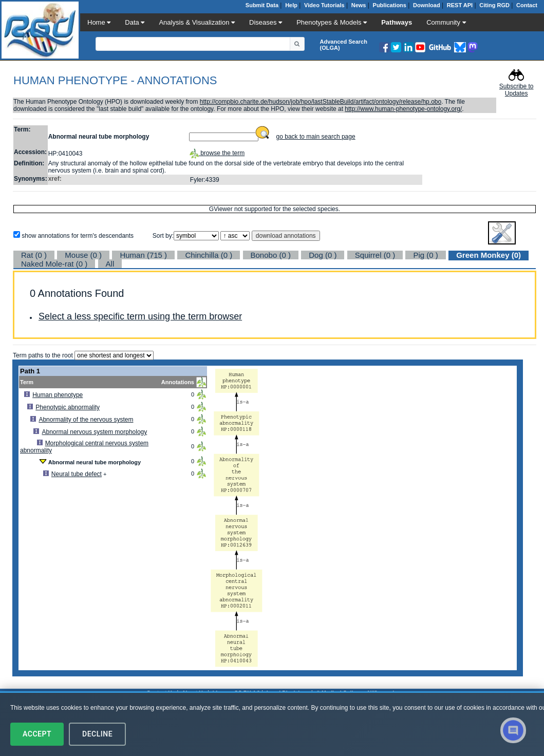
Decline (97, 734)
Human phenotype (58, 395)
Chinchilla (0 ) (209, 255)
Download (427, 5)
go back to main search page (316, 137)
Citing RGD (494, 5)
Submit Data (262, 5)
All (110, 264)
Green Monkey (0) (489, 255)
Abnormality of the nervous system (86, 420)
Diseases (266, 22)
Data (135, 22)
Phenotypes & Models (332, 22)
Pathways (397, 22)
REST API (460, 5)
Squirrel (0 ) (375, 255)
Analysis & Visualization (197, 22)
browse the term (217, 153)
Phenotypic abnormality (68, 407)
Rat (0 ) (34, 255)
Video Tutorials (324, 5)
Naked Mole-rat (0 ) (54, 264)
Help (291, 5)
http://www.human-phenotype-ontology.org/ (403, 109)
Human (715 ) (143, 255)
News (359, 5)
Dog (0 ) (323, 255)
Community (446, 22)
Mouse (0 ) (83, 255)
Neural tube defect (77, 474)
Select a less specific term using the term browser (140, 316)
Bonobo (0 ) (271, 255)
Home (99, 22)
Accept (37, 734)
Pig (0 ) (425, 255)
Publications (390, 5)
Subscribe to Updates (517, 90)
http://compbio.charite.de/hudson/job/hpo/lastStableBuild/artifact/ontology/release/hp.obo (321, 102)
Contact (527, 5)
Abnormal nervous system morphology (95, 432)
